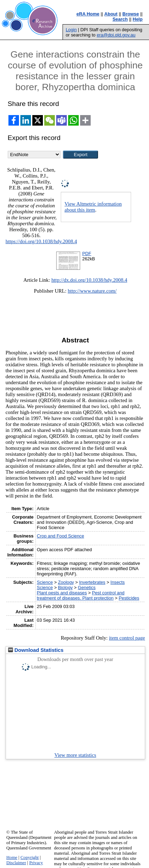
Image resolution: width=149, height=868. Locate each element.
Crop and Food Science (60, 536)
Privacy (36, 863)
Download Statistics (36, 650)
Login (71, 30)
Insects (118, 582)
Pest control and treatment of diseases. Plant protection (81, 595)
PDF (87, 253)
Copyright (30, 857)
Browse (131, 14)
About (111, 14)
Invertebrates (92, 582)
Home (12, 857)
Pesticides (129, 598)
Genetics (87, 587)
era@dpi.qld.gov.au (116, 35)
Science (45, 582)
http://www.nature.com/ (92, 291)
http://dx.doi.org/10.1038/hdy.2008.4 (89, 280)
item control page (127, 638)
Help (138, 19)
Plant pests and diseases (62, 593)
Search (120, 19)
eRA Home (88, 14)
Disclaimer (16, 863)
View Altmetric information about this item (93, 207)
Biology (65, 587)
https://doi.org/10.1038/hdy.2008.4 (41, 241)
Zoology (66, 582)
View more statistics (75, 755)
